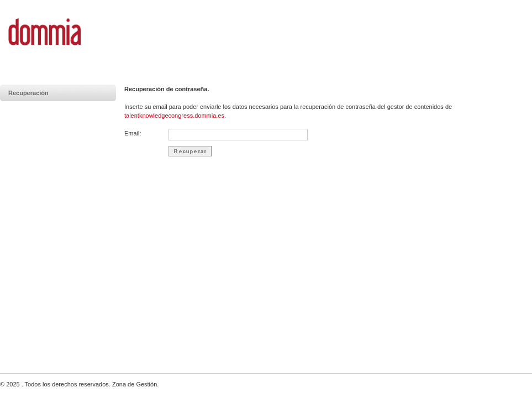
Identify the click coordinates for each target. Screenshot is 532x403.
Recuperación (28, 93)
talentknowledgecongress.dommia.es (174, 116)
